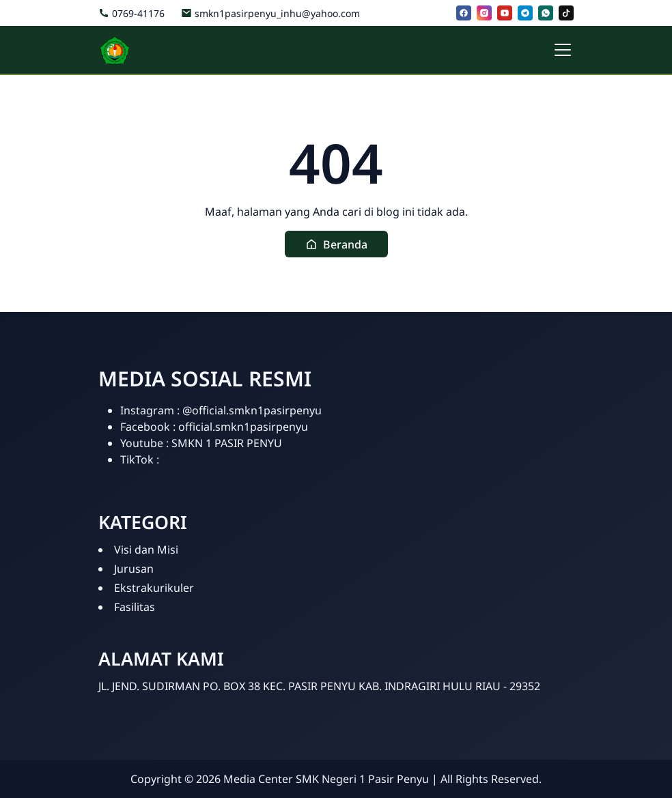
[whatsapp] (546, 13)
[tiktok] (566, 13)
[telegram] (525, 13)
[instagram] (484, 13)
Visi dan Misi (146, 550)
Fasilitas (135, 607)
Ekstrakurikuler (154, 588)
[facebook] (464, 13)
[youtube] (505, 13)
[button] (336, 244)
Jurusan (134, 569)
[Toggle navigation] (563, 50)
